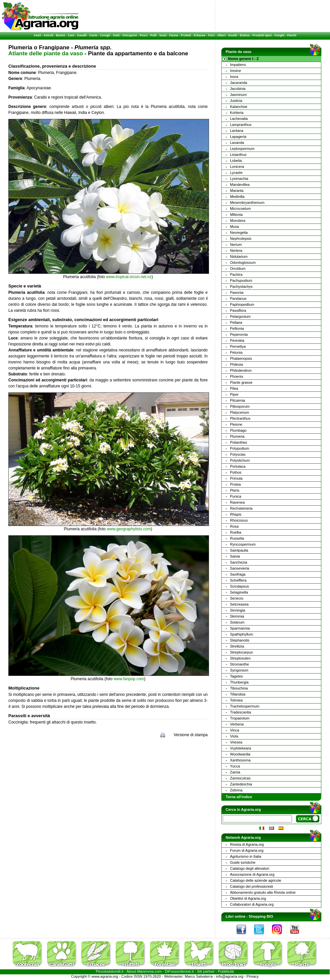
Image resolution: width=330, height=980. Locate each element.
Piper (234, 394)
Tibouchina (239, 688)
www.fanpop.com (129, 679)
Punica (236, 496)
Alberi (221, 35)
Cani (71, 35)
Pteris (235, 490)
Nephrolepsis (241, 239)
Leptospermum (242, 149)
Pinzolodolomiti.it (110, 971)
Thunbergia (239, 682)
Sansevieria (239, 568)
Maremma (146, 971)
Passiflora (238, 310)
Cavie (93, 35)
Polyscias (238, 454)
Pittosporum (240, 406)
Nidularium (239, 256)
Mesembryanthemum (247, 203)
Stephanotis (240, 640)
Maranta (237, 191)
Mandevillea (240, 185)
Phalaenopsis (241, 358)
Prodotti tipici (262, 35)
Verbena (237, 724)
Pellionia (237, 328)
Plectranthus (240, 418)
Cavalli (82, 35)
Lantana (237, 131)
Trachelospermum (245, 706)
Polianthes (238, 442)
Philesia (236, 364)
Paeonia (237, 292)
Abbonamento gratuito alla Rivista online (263, 892)
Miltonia (236, 215)
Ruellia (236, 532)
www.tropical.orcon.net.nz (129, 277)
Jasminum (238, 95)
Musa (234, 227)
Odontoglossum (243, 262)
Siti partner (206, 971)
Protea (235, 484)
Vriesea (236, 742)
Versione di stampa (191, 735)
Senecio (237, 598)
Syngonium (239, 670)
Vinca (234, 730)
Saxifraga (238, 574)
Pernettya (238, 346)
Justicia (236, 101)
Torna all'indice (239, 797)
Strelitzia (237, 646)
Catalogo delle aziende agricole (256, 880)
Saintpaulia (239, 550)
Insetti (233, 35)
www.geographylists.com (129, 529)
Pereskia (237, 340)
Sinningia (237, 610)
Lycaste (236, 173)
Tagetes (236, 676)
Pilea (234, 388)
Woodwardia (240, 754)
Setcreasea (239, 604)
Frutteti (186, 35)
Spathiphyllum (241, 634)
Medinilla (237, 197)
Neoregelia (239, 233)
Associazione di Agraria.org (252, 874)
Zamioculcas (240, 778)
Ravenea (237, 502)
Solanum (237, 622)
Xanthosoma (240, 760)
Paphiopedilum (242, 304)
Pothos (236, 472)
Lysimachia (239, 179)
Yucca (235, 766)
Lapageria (238, 137)
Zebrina (236, 790)
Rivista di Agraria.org (247, 844)
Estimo (245, 35)
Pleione (236, 424)
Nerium (236, 245)
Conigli (105, 35)
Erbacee (199, 35)
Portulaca (238, 466)
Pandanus (238, 298)
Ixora (234, 77)
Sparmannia (240, 628)
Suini (163, 35)
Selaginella (239, 592)
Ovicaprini (130, 35)
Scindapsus (239, 586)
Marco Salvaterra (199, 976)
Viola (234, 736)
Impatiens (238, 65)
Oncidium (238, 268)
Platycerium (239, 412)
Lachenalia (239, 119)
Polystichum (240, 460)
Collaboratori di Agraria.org (252, 904)
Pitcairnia (237, 400)
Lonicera (237, 167)
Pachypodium (241, 280)
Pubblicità (226, 971)
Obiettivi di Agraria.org (248, 898)
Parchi (292, 35)
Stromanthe (239, 664)
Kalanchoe (239, 107)
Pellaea (236, 322)
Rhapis (236, 514)
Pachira (236, 274)
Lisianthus (238, 155)
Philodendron (241, 370)
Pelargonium (240, 316)
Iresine (235, 71)
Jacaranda (238, 83)
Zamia (235, 772)
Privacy (253, 976)
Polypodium (239, 448)
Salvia (235, 556)
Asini (37, 35)
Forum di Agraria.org (247, 850)
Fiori (211, 35)
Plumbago (238, 430)
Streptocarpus (241, 652)
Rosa (234, 526)
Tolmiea (236, 700)
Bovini (61, 35)
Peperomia (239, 334)
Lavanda (237, 143)
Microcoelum (240, 209)
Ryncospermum (243, 544)
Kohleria (237, 113)
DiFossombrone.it (179, 971)
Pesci (144, 35)
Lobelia (236, 161)
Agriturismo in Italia (246, 856)
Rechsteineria (241, 508)
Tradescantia (240, 712)
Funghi (279, 35)
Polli (153, 35)
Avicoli (48, 35)
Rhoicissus (239, 520)
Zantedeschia (241, 784)
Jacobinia (238, 89)
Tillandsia (238, 694)
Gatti (116, 35)
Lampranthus (241, 125)
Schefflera (238, 580)
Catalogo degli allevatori (249, 868)
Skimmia (237, 616)
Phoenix (237, 376)
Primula (236, 478)
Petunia (236, 352)
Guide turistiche (243, 862)
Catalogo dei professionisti (251, 886)
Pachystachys (241, 286)
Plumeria (237, 436)
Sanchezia (238, 562)
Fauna (174, 35)
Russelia (237, 538)
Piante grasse (241, 382)
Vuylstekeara (240, 748)
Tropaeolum (240, 718)
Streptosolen (240, 658)
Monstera (238, 221)
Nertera (236, 250)
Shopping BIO (261, 916)
